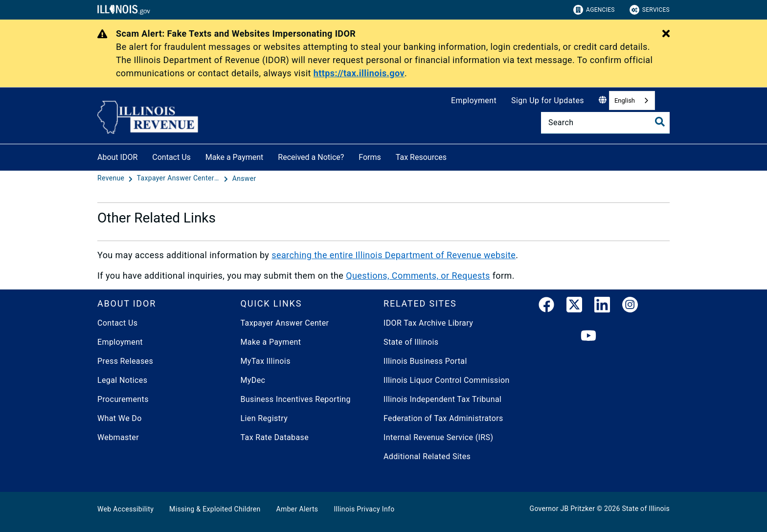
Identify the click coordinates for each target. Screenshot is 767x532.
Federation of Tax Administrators (443, 418)
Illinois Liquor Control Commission (447, 380)
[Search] (605, 123)
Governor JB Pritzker (563, 509)
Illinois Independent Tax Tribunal (442, 399)
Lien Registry (264, 418)
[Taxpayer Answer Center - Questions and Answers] (180, 178)
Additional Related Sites (427, 456)
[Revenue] (112, 178)
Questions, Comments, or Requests (418, 276)
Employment (474, 100)
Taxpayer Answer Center (285, 323)
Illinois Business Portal (425, 361)
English (625, 100)
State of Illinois (411, 342)
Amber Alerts (297, 509)
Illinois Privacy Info (364, 509)
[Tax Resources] (454, 156)
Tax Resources (421, 157)
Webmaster (118, 437)
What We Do (120, 418)
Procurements (123, 399)
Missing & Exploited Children (215, 509)
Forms (370, 157)
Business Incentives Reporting (296, 399)
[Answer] (244, 178)
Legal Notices (122, 380)
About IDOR (117, 157)
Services (650, 10)
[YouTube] (588, 336)
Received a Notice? (311, 157)
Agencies (594, 10)
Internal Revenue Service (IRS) (438, 437)
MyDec (253, 380)
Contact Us (171, 157)
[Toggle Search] (660, 122)
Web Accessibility (125, 509)
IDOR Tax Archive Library (428, 323)
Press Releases (125, 361)
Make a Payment (235, 157)
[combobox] (632, 100)
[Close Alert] (666, 34)
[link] (546, 307)
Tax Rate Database (275, 437)
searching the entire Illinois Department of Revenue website (394, 255)
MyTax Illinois (266, 361)
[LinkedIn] (602, 307)
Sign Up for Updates (548, 100)
